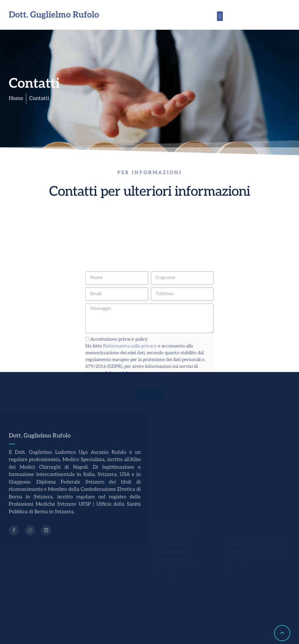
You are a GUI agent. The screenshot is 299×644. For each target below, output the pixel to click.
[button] (220, 16)
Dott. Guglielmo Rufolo (54, 15)
